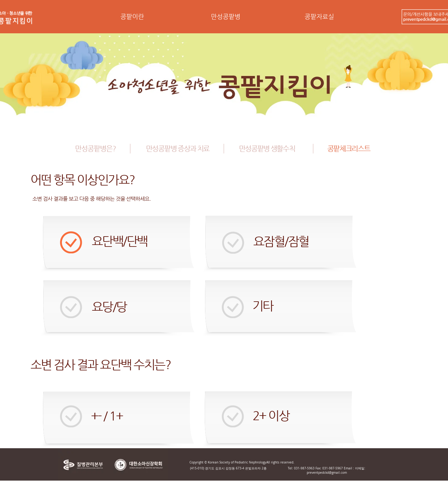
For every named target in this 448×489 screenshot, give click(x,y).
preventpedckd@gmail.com (327, 473)
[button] (132, 19)
